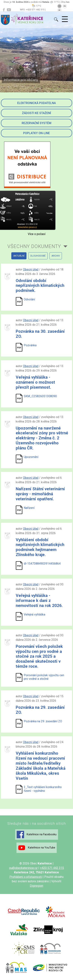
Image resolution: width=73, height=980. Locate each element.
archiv (56, 256)
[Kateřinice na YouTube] (9, 10)
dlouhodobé (38, 256)
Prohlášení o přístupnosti (26, 877)
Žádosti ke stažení (36, 113)
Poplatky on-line (36, 133)
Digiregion (36, 886)
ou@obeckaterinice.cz (23, 868)
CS (59, 6)
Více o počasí (37, 234)
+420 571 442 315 (52, 868)
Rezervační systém (36, 123)
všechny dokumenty (34, 246)
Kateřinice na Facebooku (37, 835)
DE (59, 10)
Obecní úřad (31, 269)
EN (65, 6)
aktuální (19, 256)
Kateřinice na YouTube (37, 848)
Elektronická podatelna (36, 103)
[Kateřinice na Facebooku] (4, 10)
